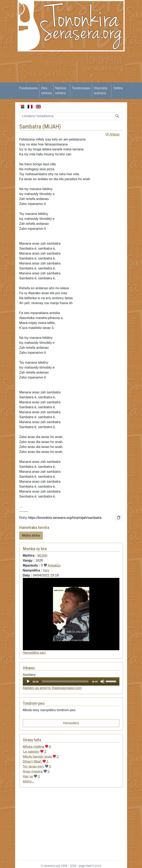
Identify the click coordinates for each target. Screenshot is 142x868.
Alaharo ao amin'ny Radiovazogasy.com (52, 688)
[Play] (28, 681)
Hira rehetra (46, 91)
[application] (71, 681)
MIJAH (52, 127)
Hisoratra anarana (101, 91)
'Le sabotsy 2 (35, 752)
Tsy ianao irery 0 (37, 766)
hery (46, 570)
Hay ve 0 (31, 776)
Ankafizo (54, 565)
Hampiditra (71, 723)
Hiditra (118, 88)
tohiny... (29, 781)
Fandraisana (29, 88)
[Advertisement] (80, 80)
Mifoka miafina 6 (37, 747)
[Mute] (102, 681)
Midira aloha (31, 535)
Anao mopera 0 (36, 771)
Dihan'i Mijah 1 (36, 761)
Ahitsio (113, 134)
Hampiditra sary (34, 653)
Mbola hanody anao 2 (41, 757)
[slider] (65, 681)
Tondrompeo (81, 88)
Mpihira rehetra (61, 91)
